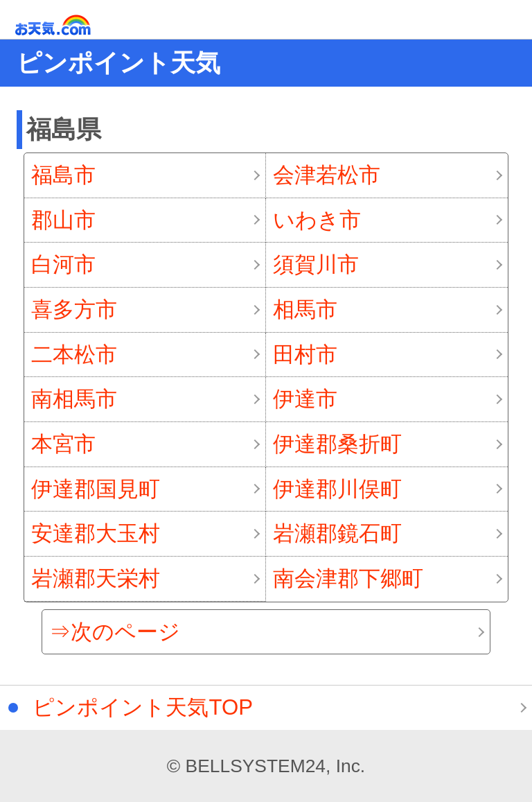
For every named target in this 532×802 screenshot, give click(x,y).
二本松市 (74, 355)
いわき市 (317, 220)
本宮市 (63, 444)
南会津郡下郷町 (348, 578)
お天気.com (73, 25)
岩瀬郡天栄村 (96, 578)
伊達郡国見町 (96, 489)
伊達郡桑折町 (337, 444)
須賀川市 (316, 264)
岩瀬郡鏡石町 (337, 533)
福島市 (63, 175)
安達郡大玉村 (96, 533)
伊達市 (305, 399)
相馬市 (305, 310)
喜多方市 (74, 310)
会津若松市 (327, 175)
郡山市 (63, 220)
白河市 (63, 264)
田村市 (305, 355)
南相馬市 (74, 399)
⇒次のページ (115, 632)
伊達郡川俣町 (337, 489)
